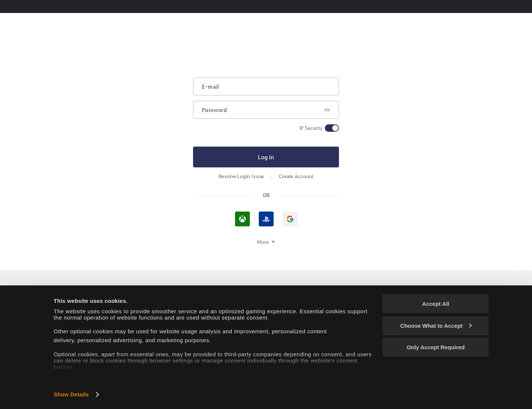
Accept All (436, 304)
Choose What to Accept (436, 326)
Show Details (71, 394)
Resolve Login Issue (241, 176)
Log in (266, 157)
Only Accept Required (435, 347)
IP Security (311, 128)
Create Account (296, 176)
